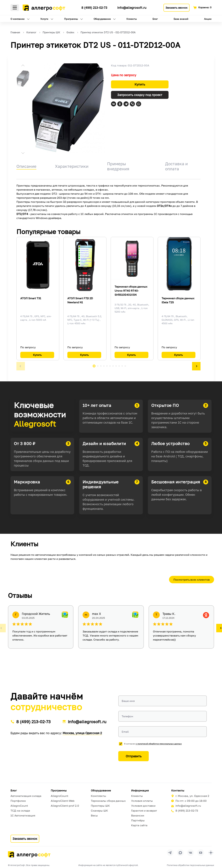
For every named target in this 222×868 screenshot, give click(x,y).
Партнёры (138, 820)
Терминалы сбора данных (108, 801)
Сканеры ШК (99, 811)
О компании (18, 19)
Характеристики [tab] (72, 166)
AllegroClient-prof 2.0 (65, 806)
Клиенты (132, 19)
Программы (71, 19)
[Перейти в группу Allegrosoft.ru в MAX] (180, 853)
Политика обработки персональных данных (190, 865)
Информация (140, 790)
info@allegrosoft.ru (132, 8)
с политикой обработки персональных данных (159, 744)
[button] (23, 66)
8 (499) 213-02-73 (94, 8)
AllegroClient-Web (63, 801)
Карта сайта (139, 825)
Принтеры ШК (100, 806)
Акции (208, 19)
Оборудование (102, 19)
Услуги (44, 19)
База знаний (181, 19)
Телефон (127, 716)
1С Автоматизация (23, 815)
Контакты (178, 790)
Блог (155, 19)
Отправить (134, 756)
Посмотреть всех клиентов (192, 580)
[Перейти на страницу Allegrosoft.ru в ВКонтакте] (191, 853)
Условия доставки (143, 806)
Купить (140, 84)
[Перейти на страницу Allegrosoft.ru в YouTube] (201, 853)
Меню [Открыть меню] (15, 8)
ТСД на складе (20, 811)
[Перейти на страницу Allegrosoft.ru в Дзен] (211, 853)
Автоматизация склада (26, 796)
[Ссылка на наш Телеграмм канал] (76, 7)
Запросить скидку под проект (140, 95)
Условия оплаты (142, 801)
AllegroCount (19, 806)
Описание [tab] (26, 166)
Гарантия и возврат (144, 811)
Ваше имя (128, 701)
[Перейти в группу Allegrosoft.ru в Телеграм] (170, 853)
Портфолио (18, 801)
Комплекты (98, 796)
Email (125, 732)
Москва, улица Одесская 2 (82, 733)
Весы (94, 815)
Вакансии (138, 815)
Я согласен (153, 744)
